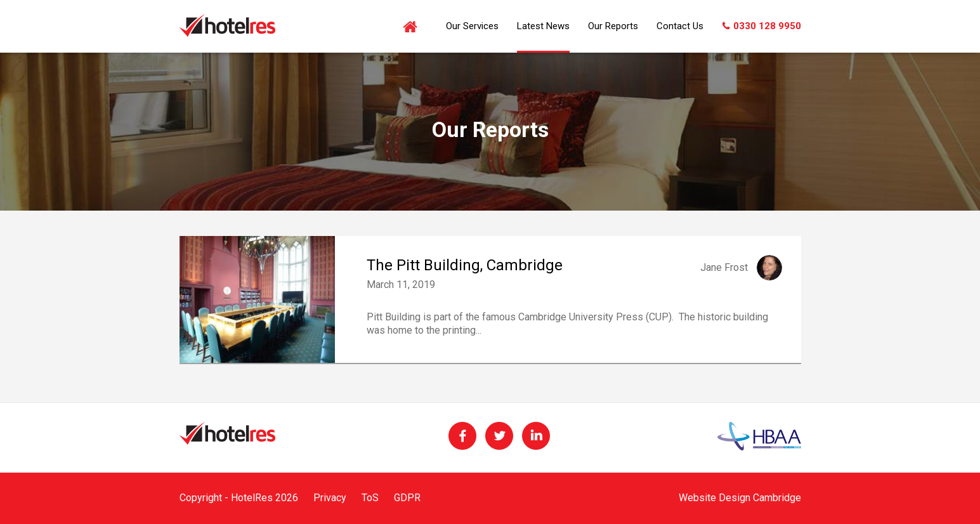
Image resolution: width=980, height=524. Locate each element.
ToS (370, 498)
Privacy (330, 498)
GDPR (407, 498)
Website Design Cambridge (740, 498)
